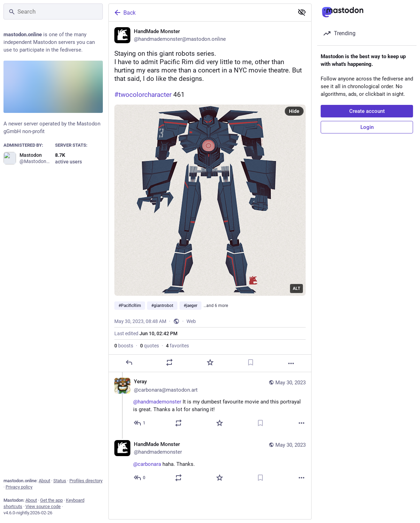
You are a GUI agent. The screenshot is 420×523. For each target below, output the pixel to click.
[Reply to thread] (140, 423)
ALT (296, 289)
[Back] (201, 13)
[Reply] (129, 362)
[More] (291, 363)
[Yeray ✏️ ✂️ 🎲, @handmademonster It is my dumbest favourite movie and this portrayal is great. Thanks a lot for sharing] (210, 403)
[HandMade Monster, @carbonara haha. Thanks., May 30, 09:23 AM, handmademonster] (210, 462)
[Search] (53, 11)
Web (191, 321)
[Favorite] (210, 362)
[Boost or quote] (169, 362)
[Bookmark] (251, 362)
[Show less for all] (302, 12)
